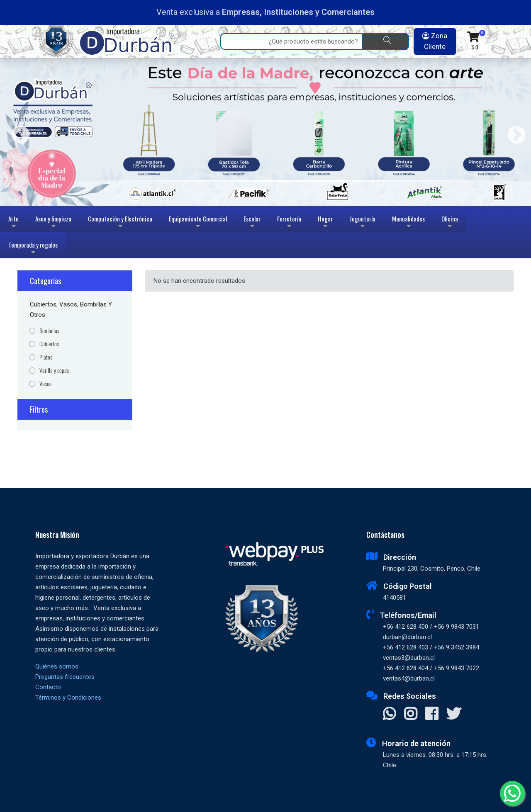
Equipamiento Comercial (198, 223)
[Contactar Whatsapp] (389, 715)
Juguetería (362, 223)
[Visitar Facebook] (432, 715)
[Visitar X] (454, 715)
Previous (18, 132)
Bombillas (49, 331)
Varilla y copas (54, 371)
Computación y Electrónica (120, 223)
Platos (46, 357)
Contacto (48, 687)
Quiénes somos (57, 666)
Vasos (45, 384)
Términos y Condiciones (68, 698)
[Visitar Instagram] (410, 715)
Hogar (325, 223)
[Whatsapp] (512, 793)
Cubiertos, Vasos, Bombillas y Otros (71, 310)
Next (513, 132)
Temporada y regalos (33, 249)
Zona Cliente (435, 41)
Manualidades (408, 223)
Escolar (252, 223)
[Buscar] (385, 41)
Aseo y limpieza (53, 223)
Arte (14, 223)
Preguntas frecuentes (65, 677)
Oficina (450, 223)
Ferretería (289, 223)
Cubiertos (49, 344)
